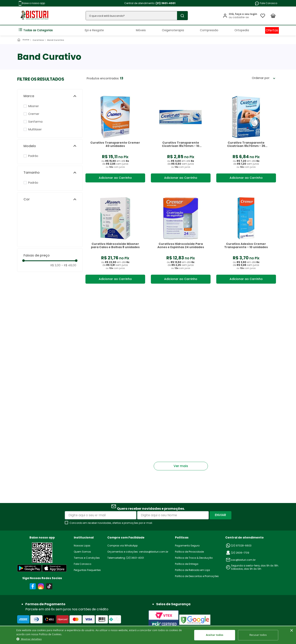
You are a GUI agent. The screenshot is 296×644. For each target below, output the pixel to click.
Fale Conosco (266, 3)
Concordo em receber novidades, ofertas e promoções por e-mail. (111, 523)
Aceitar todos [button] (215, 635)
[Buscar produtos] (182, 16)
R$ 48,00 (69, 265)
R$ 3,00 (55, 265)
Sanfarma (35, 122)
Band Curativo (56, 40)
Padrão (33, 156)
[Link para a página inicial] (24, 40)
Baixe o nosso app (32, 3)
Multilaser (35, 129)
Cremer (34, 114)
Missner (34, 106)
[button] (50, 96)
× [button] (291, 631)
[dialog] (148, 635)
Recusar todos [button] (258, 635)
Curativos (38, 40)
